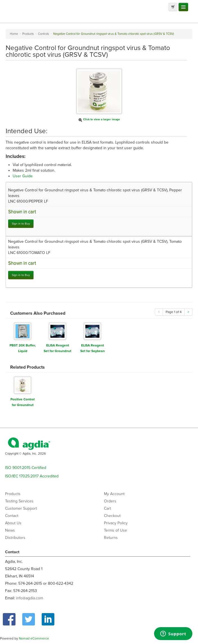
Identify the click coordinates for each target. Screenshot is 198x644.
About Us (13, 523)
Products (13, 494)
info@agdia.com (30, 598)
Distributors (15, 538)
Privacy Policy (116, 523)
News (10, 530)
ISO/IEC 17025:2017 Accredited (32, 476)
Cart (107, 508)
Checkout (112, 516)
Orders (110, 501)
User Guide (23, 176)
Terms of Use (115, 530)
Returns (111, 538)
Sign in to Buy (21, 224)
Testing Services (19, 501)
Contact (12, 516)
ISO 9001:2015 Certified (26, 468)
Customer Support (21, 508)
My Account (114, 494)
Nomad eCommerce (34, 638)
